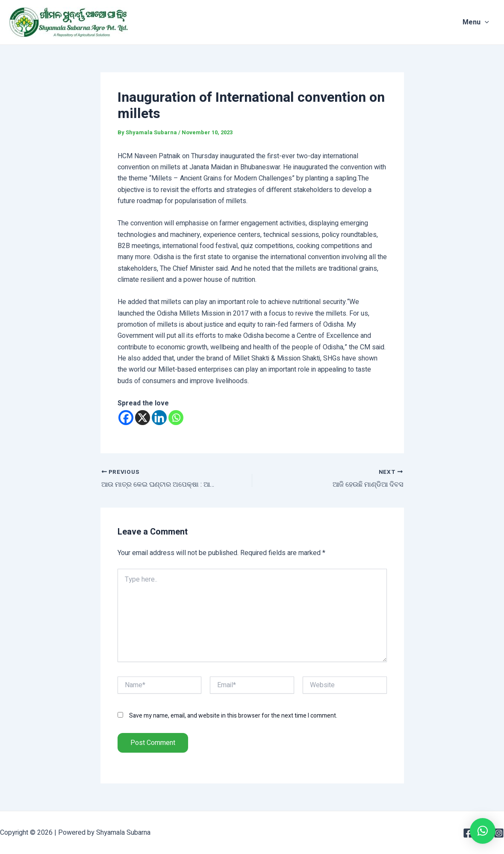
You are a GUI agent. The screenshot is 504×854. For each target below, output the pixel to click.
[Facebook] (126, 418)
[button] (483, 831)
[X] (143, 418)
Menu (482, 22)
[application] (491, 22)
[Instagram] (499, 833)
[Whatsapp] (176, 418)
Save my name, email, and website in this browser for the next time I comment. (233, 716)
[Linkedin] (159, 418)
